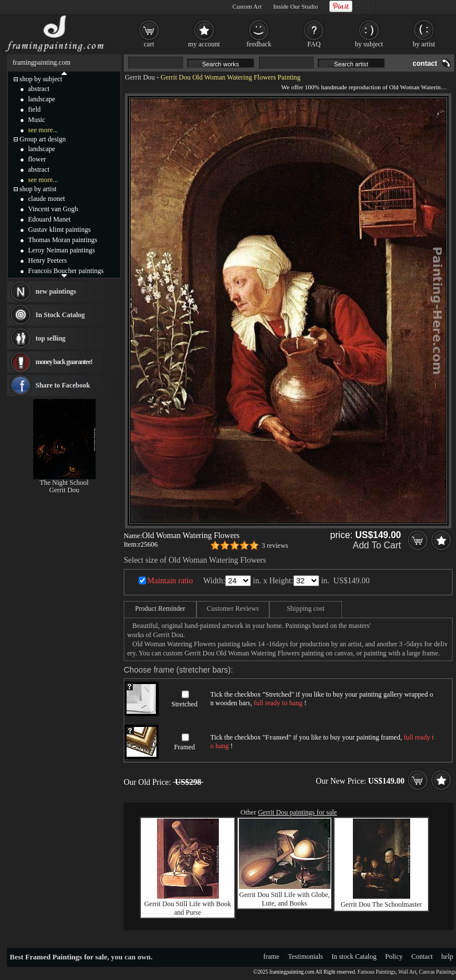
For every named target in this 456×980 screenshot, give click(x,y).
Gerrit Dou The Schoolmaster (381, 904)
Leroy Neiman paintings (62, 250)
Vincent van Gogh (53, 209)
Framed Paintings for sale (66, 957)
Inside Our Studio (296, 6)
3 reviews (275, 546)
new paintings (56, 291)
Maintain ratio (170, 581)
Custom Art (247, 6)
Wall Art (407, 972)
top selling (50, 338)
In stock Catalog (354, 957)
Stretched (184, 704)
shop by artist (38, 189)
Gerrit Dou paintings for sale (297, 812)
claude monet (46, 199)
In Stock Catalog (60, 315)
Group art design (43, 139)
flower (37, 159)
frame (272, 957)
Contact (422, 957)
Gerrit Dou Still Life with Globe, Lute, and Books (285, 899)
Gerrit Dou (140, 77)
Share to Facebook (63, 385)
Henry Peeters (48, 260)
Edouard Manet (49, 219)
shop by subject (41, 79)
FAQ (314, 44)
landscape (42, 99)
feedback (259, 44)
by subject (369, 44)
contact (425, 64)
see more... (43, 130)
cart (149, 44)
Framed (185, 747)
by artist (424, 44)
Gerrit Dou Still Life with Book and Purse (188, 908)
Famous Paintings (377, 972)
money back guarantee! (64, 362)
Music (37, 120)
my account (204, 44)
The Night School (64, 483)
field (34, 109)
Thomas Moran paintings (63, 240)
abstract (39, 89)
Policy (394, 957)
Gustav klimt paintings (59, 230)
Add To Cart (377, 545)
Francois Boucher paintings (66, 271)
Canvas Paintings (437, 972)
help (447, 957)
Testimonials (306, 957)
